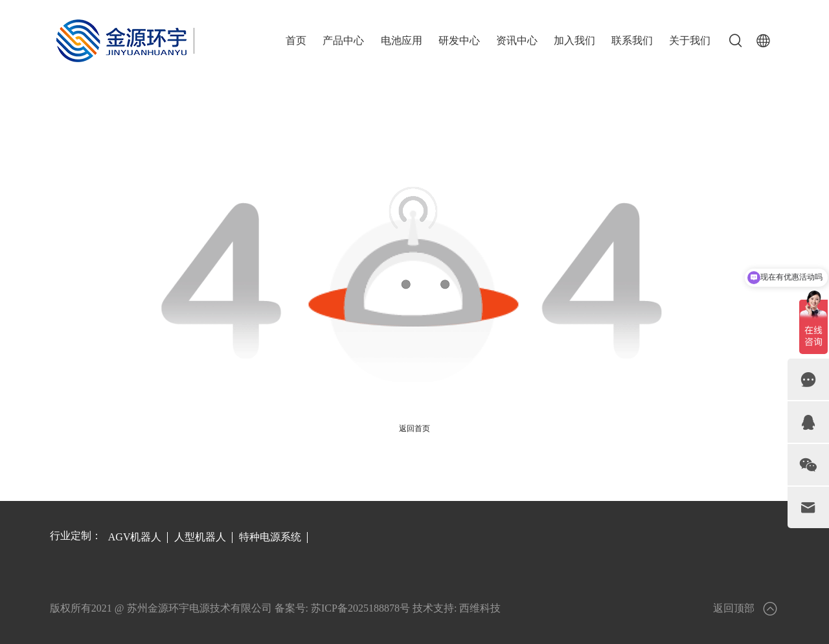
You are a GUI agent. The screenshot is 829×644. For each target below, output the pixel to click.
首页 (296, 40)
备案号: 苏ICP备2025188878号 (342, 608)
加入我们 (574, 40)
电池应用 (402, 40)
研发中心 (459, 40)
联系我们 (632, 40)
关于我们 (690, 40)
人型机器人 (200, 537)
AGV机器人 (135, 537)
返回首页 (414, 428)
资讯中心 (517, 40)
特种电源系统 (270, 537)
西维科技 (480, 608)
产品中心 (343, 40)
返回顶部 (746, 609)
